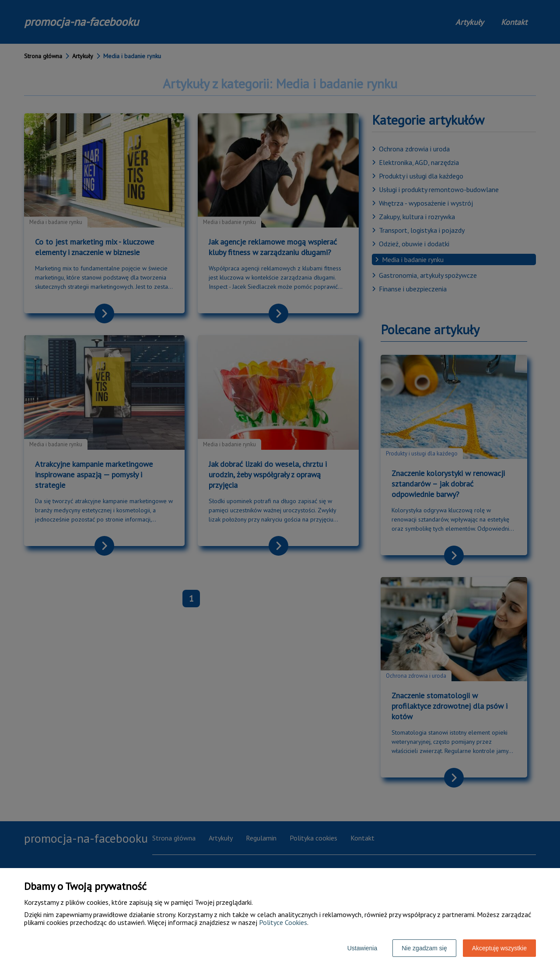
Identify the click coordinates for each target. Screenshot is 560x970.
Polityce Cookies (283, 922)
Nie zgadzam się (424, 948)
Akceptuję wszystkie (499, 948)
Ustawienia (362, 948)
